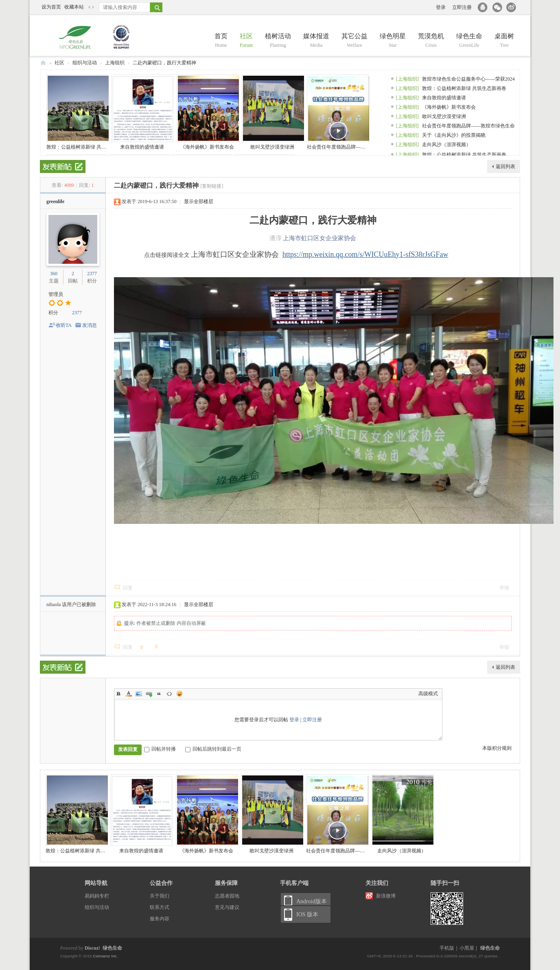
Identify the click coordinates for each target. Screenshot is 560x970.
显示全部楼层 (199, 201)
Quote (159, 694)
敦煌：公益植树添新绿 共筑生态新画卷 (89, 147)
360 (54, 274)
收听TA (64, 325)
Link (149, 694)
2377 (92, 274)
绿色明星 (393, 41)
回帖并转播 (160, 749)
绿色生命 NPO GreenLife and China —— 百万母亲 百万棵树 (43, 63)
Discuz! (92, 948)
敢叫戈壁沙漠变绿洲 (272, 147)
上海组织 (115, 63)
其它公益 (354, 41)
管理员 (56, 294)
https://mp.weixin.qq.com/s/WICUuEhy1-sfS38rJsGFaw (365, 254)
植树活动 (278, 41)
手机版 (447, 948)
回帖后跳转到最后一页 (213, 749)
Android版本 (312, 901)
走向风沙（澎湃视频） (446, 145)
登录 (441, 7)
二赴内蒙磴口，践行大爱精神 (164, 63)
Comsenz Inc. (105, 956)
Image (139, 694)
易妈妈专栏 (97, 896)
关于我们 (160, 896)
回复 (128, 588)
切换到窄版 (91, 7)
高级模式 (428, 694)
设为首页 (51, 7)
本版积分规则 (497, 748)
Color (129, 694)
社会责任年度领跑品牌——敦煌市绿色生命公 (356, 147)
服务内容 (160, 919)
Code (169, 694)
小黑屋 (467, 948)
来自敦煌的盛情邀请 (142, 147)
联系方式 (160, 907)
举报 (504, 588)
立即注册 (462, 7)
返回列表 (505, 166)
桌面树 (504, 41)
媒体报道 (316, 41)
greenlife (55, 201)
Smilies (179, 694)
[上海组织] (407, 79)
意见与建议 (227, 907)
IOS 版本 (307, 914)
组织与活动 (85, 63)
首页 (221, 41)
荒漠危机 (431, 41)
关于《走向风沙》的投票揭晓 (454, 135)
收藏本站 (74, 7)
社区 (246, 41)
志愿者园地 (227, 896)
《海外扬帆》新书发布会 (207, 147)
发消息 (90, 325)
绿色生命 (469, 41)
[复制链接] (212, 186)
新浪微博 (386, 896)
